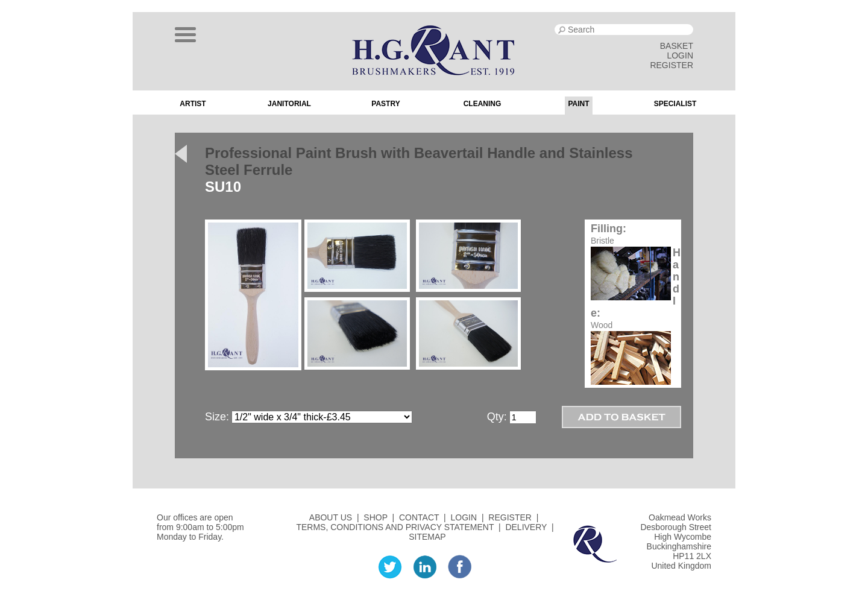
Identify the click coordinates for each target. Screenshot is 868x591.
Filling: (609, 229)
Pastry (385, 104)
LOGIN (680, 55)
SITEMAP (427, 537)
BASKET (677, 46)
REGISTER (671, 65)
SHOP (375, 517)
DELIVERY (526, 527)
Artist (193, 104)
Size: (217, 417)
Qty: (497, 417)
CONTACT (419, 517)
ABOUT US (331, 517)
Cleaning (483, 104)
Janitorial (289, 104)
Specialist (675, 104)
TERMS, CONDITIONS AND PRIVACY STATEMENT (395, 527)
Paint (578, 104)
